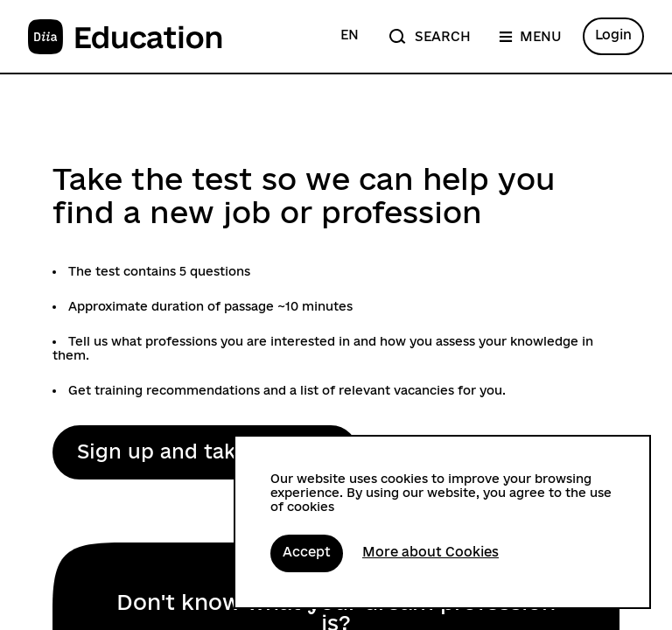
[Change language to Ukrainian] (350, 36)
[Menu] (530, 36)
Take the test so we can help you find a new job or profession (304, 195)
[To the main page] (126, 37)
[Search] (429, 36)
